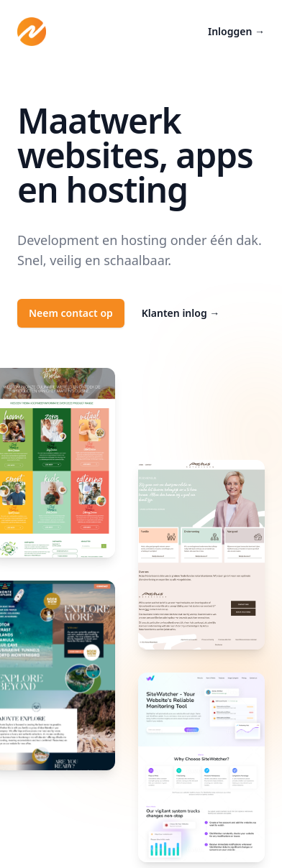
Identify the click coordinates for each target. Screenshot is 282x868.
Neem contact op (71, 313)
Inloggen (236, 31)
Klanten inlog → (181, 313)
